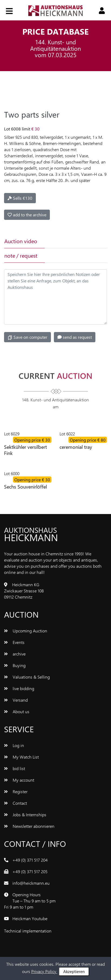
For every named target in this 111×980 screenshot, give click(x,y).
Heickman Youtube (30, 918)
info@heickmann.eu (31, 883)
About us (17, 711)
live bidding (19, 688)
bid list (15, 768)
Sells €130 (20, 198)
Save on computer (27, 337)
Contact (15, 803)
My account (19, 780)
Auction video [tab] (21, 241)
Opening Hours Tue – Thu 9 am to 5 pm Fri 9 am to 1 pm (30, 901)
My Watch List (21, 757)
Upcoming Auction (26, 631)
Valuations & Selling (27, 677)
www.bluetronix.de (70, 931)
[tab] (64, 241)
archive (15, 654)
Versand (16, 700)
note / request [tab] (21, 255)
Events (14, 642)
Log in (14, 745)
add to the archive (27, 215)
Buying (15, 665)
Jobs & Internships (25, 815)
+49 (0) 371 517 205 (30, 871)
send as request (75, 337)
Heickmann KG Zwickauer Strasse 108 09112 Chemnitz (24, 591)
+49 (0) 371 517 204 (30, 860)
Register (16, 791)
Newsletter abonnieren (29, 826)
